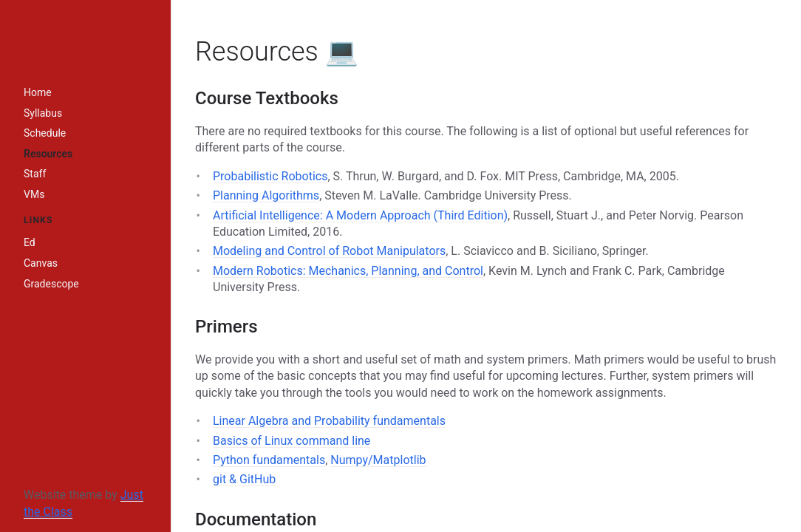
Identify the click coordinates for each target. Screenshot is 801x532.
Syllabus (43, 113)
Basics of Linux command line (292, 441)
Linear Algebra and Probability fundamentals (329, 421)
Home (38, 92)
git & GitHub (244, 479)
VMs (34, 194)
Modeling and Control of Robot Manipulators (329, 251)
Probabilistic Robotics (270, 176)
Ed (30, 242)
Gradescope (51, 284)
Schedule (45, 133)
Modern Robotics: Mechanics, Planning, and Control (348, 271)
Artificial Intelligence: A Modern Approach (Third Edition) (360, 215)
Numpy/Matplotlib (378, 460)
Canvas (41, 263)
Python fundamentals (269, 460)
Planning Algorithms (266, 195)
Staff (35, 174)
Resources (48, 154)
